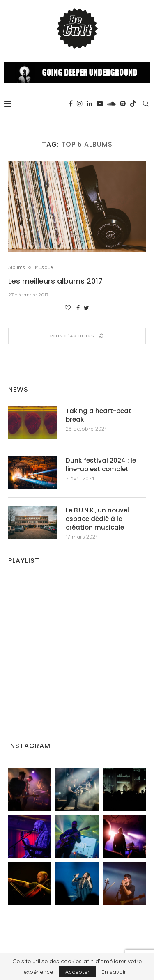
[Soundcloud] (111, 103)
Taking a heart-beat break (99, 415)
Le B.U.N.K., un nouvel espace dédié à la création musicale (97, 519)
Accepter (77, 972)
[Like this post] (68, 308)
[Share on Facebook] (78, 308)
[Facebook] (71, 103)
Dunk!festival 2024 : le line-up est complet (101, 465)
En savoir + (116, 972)
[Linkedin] (90, 103)
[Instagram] (80, 103)
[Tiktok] (133, 103)
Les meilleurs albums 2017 (55, 281)
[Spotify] (123, 103)
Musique (44, 267)
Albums (16, 267)
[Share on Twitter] (86, 308)
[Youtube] (100, 103)
